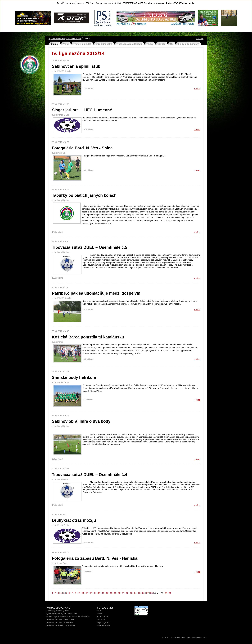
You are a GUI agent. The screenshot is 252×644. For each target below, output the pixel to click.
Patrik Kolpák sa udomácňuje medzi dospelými (97, 293)
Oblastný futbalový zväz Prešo (60, 625)
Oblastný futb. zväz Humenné (59, 622)
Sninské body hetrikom (74, 377)
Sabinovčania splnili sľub (76, 66)
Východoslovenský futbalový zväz (61, 614)
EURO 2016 (103, 616)
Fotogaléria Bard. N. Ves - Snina (82, 148)
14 (95, 593)
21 (123, 593)
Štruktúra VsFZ (104, 44)
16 (103, 593)
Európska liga (103, 625)
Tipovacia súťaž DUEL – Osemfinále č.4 (90, 475)
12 (87, 593)
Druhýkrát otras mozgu (74, 520)
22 (127, 593)
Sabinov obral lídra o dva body (81, 421)
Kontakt (200, 39)
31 (170, 593)
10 (79, 593)
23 (131, 593)
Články (55, 44)
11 (83, 593)
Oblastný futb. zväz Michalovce (60, 619)
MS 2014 (101, 619)
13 (91, 593)
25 (139, 593)
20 (119, 593)
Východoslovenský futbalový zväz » (65, 39)
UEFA (100, 614)
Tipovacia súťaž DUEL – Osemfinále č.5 (90, 247)
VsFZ (66, 44)
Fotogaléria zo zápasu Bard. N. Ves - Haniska (95, 558)
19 (115, 593)
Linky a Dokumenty (188, 44)
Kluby (150, 44)
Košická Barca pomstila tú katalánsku (88, 337)
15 (99, 593)
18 (111, 593)
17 (107, 593)
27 (147, 593)
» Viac (197, 89)
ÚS (172, 44)
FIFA (99, 611)
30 (166, 593)
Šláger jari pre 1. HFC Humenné (82, 110)
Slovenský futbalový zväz (57, 611)
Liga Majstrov (103, 622)
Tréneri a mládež (82, 44)
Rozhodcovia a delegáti (129, 44)
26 (143, 593)
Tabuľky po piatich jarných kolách (84, 195)
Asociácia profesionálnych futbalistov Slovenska (68, 616)
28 (151, 593)
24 (135, 593)
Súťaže (162, 44)
